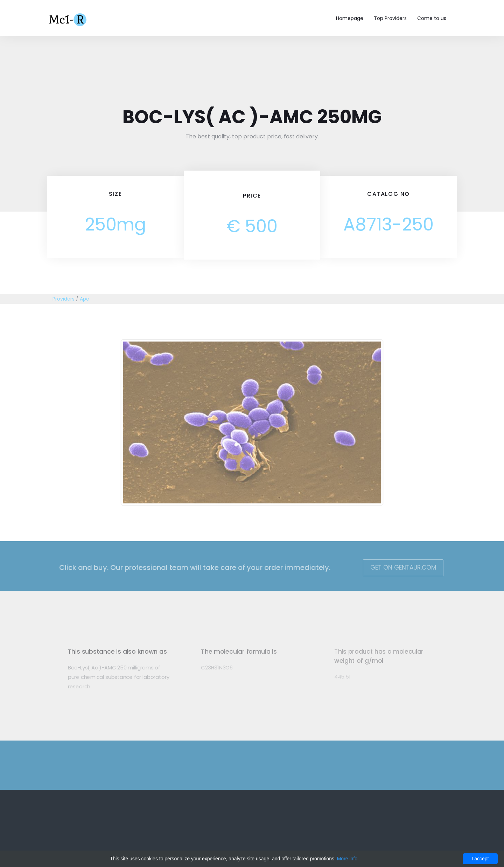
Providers (64, 299)
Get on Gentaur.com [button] (398, 567)
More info (347, 859)
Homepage (350, 18)
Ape (85, 299)
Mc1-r (68, 19)
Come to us (432, 18)
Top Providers (390, 18)
